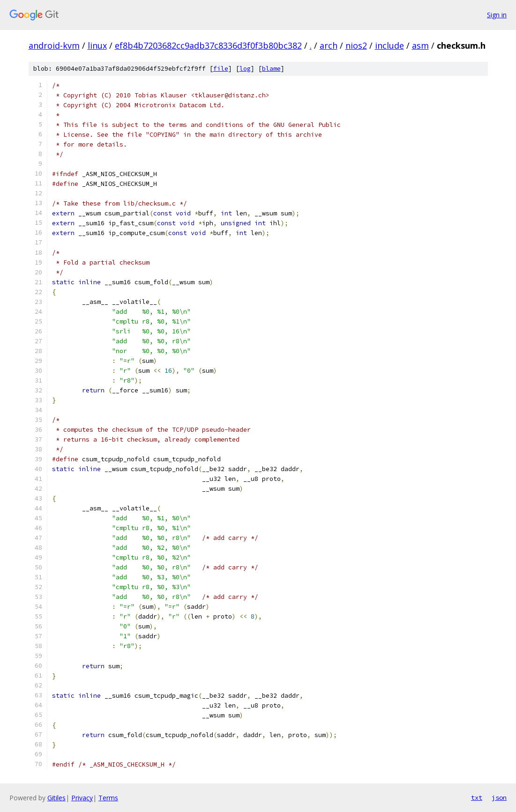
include (389, 45)
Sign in (497, 15)
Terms (108, 798)
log (245, 69)
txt (477, 797)
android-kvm (54, 45)
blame (271, 69)
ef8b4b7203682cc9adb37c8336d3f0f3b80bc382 (208, 45)
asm (420, 45)
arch (329, 45)
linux (97, 45)
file (221, 69)
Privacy (82, 798)
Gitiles (56, 798)
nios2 (356, 45)
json (499, 797)
